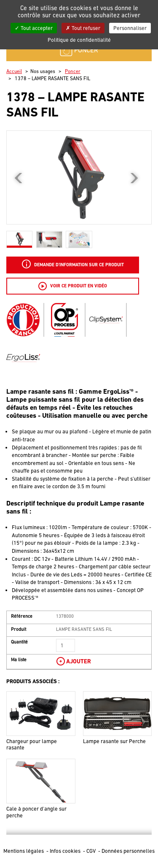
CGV (92, 851)
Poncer (73, 71)
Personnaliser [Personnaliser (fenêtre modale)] (130, 28)
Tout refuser (83, 28)
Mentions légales (24, 851)
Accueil (14, 71)
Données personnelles (128, 851)
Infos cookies (66, 851)
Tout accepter (34, 28)
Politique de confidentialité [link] (79, 40)
